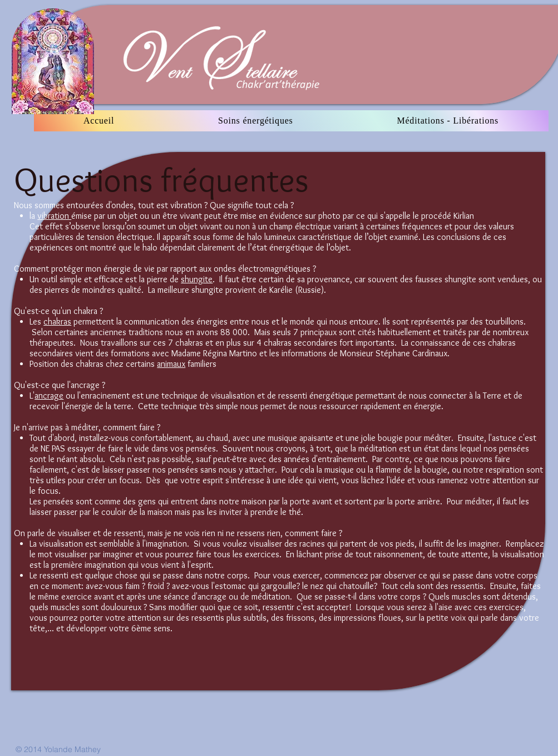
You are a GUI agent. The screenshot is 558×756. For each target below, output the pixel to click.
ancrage (49, 396)
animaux (171, 364)
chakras (57, 321)
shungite (197, 279)
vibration (54, 216)
